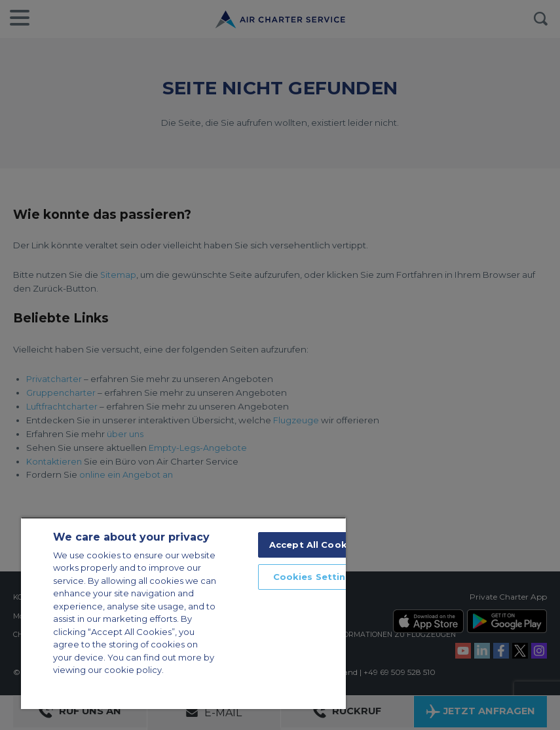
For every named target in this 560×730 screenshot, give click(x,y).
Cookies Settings (315, 577)
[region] (183, 613)
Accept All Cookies (315, 545)
